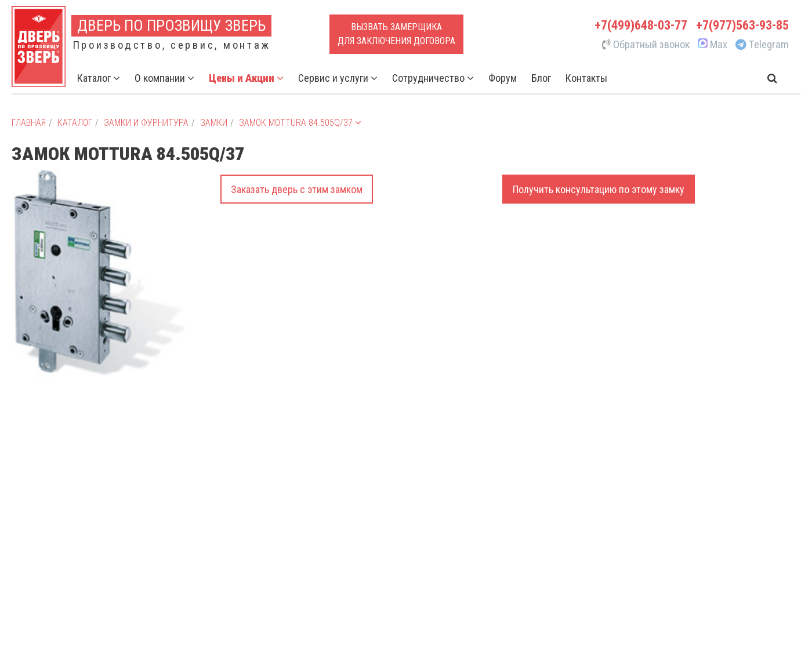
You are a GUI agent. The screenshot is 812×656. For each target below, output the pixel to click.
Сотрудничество (433, 78)
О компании (164, 78)
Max (712, 45)
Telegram (762, 45)
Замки (214, 123)
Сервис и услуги (338, 78)
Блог (541, 78)
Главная (29, 123)
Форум (503, 78)
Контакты (586, 78)
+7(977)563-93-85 (742, 25)
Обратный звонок (646, 45)
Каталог (99, 78)
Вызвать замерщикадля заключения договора (396, 34)
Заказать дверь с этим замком (297, 189)
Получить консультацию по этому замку (599, 189)
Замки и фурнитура (146, 123)
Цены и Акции (246, 78)
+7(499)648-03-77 (641, 25)
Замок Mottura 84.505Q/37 (300, 123)
